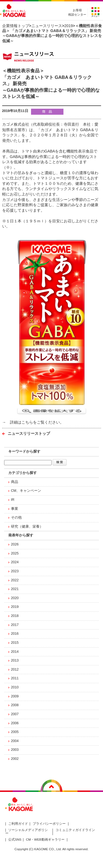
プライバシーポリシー (49, 824)
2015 (15, 643)
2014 (15, 652)
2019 (69, 26)
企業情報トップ (16, 26)
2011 (15, 678)
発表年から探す (21, 535)
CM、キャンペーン (26, 491)
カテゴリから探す (23, 473)
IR (13, 500)
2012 (15, 669)
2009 (15, 696)
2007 (15, 714)
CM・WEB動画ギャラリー (45, 840)
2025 (15, 553)
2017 (15, 625)
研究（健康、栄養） (27, 527)
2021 (15, 589)
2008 (15, 705)
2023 (15, 571)
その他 (16, 518)
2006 (15, 723)
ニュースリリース (47, 26)
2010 (15, 687)
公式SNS (15, 840)
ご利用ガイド (18, 824)
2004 (15, 741)
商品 (15, 482)
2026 (15, 544)
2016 (15, 634)
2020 (15, 598)
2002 (15, 759)
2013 (15, 660)
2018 (15, 616)
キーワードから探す (24, 452)
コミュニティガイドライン (75, 830)
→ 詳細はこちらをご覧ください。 (33, 422)
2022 (15, 580)
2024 (15, 562)
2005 (15, 732)
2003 (15, 750)
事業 (15, 509)
